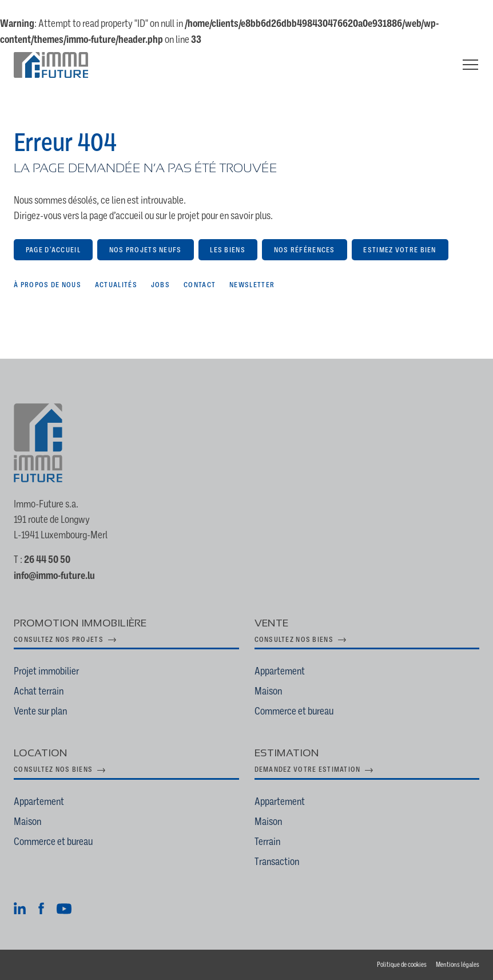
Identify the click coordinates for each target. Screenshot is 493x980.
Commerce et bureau (294, 711)
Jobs (160, 285)
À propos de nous (47, 285)
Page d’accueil (53, 250)
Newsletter (252, 285)
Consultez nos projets (59, 640)
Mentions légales (458, 964)
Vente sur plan (40, 711)
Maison (268, 691)
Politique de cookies (402, 964)
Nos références (305, 250)
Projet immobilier (46, 671)
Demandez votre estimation (308, 769)
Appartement (280, 671)
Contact (200, 285)
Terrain (267, 841)
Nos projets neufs (146, 250)
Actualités (116, 285)
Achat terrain (39, 691)
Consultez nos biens (294, 640)
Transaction (277, 861)
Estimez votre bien (399, 250)
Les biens (228, 250)
